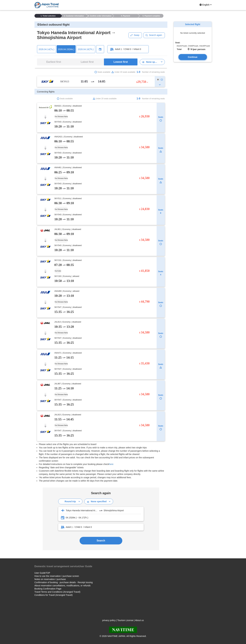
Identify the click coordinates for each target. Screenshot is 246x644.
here (111, 464)
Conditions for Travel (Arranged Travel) (54, 595)
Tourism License (125, 620)
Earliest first (54, 62)
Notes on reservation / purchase (50, 579)
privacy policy (109, 620)
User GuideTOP (42, 573)
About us (139, 620)
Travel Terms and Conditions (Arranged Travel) (57, 592)
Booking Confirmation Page (48, 589)
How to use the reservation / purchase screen (57, 576)
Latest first (87, 62)
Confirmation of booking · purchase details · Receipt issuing (64, 582)
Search (101, 541)
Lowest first (121, 62)
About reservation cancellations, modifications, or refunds (63, 586)
